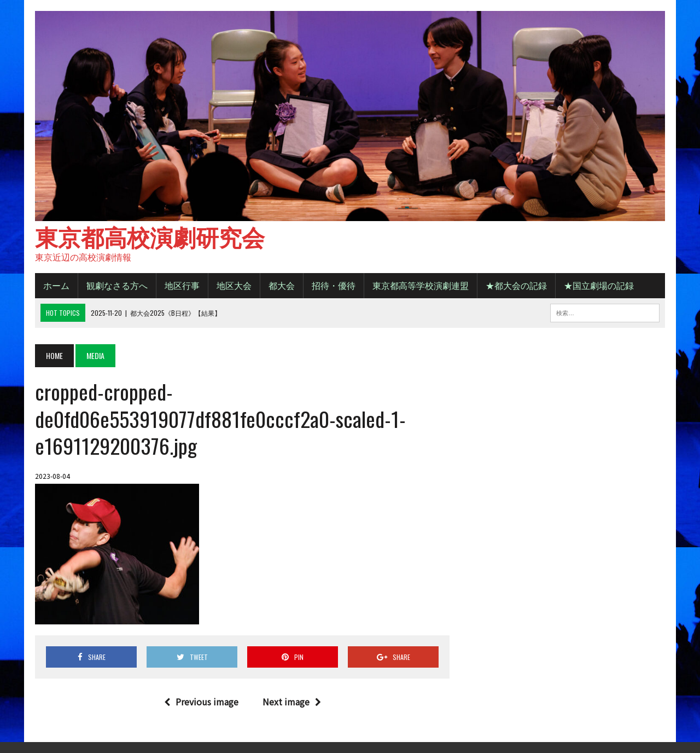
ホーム (56, 285)
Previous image (201, 702)
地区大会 (234, 285)
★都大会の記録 (516, 285)
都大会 (282, 285)
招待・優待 (334, 285)
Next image (292, 702)
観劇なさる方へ (117, 285)
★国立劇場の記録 (599, 285)
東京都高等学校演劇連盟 (421, 285)
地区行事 (182, 285)
